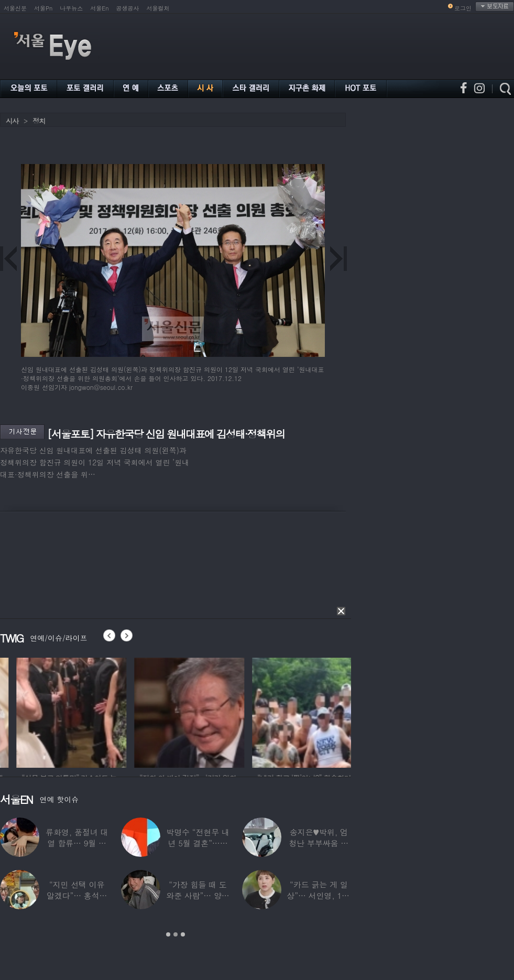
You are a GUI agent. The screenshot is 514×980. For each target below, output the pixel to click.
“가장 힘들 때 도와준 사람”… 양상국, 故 (198, 895)
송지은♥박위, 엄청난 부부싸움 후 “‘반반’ (319, 843)
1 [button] (168, 934)
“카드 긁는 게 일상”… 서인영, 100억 (319, 895)
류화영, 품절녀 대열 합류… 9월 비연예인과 (77, 843)
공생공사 (128, 8)
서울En (99, 8)
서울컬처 (158, 8)
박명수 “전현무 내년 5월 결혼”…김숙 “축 (198, 843)
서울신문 (15, 8)
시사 (12, 121)
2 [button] (176, 934)
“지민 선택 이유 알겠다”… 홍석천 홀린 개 (77, 895)
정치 (39, 121)
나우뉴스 (71, 8)
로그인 (463, 8)
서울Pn (43, 8)
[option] (129, 711)
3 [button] (183, 934)
